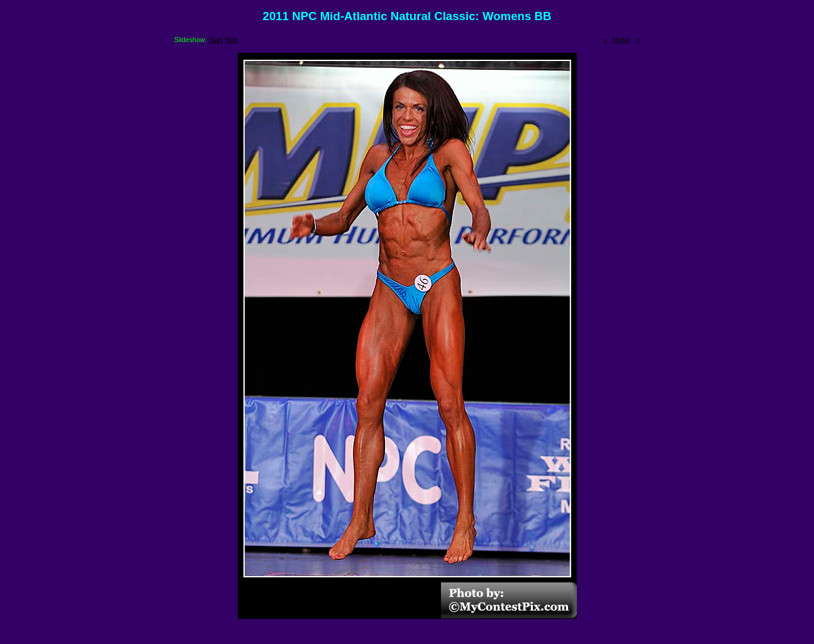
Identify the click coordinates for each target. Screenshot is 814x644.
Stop (231, 40)
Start (216, 40)
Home (622, 40)
